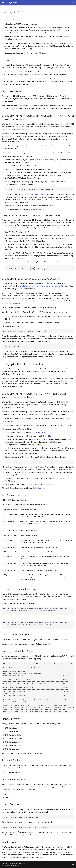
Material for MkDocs (14, 866)
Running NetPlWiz (15, 304)
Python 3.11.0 (46, 169)
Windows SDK (40, 166)
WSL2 (52, 206)
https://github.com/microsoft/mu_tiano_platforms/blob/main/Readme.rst (43, 286)
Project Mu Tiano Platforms (51, 43)
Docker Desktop (38, 209)
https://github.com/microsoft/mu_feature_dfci (42, 160)
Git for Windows (38, 194)
